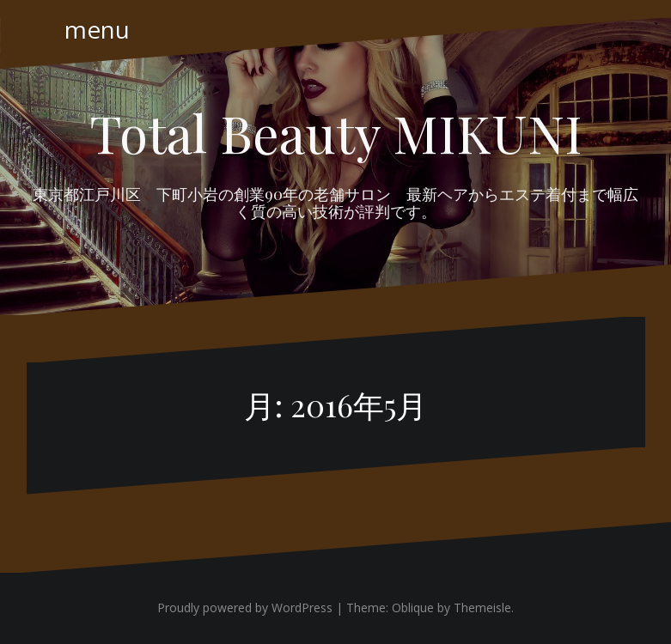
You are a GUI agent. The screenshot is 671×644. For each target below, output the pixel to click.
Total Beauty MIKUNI (336, 132)
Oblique (413, 608)
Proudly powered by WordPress (245, 608)
